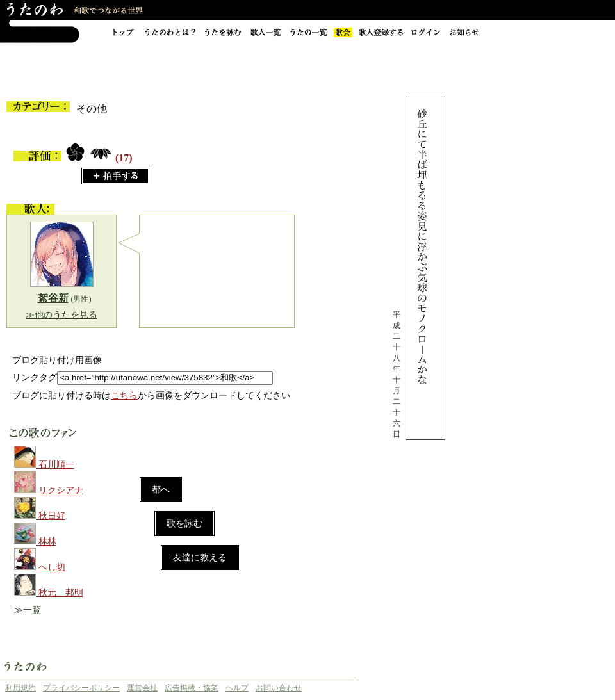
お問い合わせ (279, 688)
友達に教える (200, 558)
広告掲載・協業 (192, 688)
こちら (124, 395)
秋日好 (52, 516)
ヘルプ (237, 688)
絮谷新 (53, 298)
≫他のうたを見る (61, 315)
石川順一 (56, 465)
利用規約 (20, 688)
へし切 (52, 567)
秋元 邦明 (61, 593)
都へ (161, 490)
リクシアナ (61, 490)
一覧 (32, 610)
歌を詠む (184, 524)
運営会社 (142, 688)
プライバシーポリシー (81, 688)
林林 (47, 541)
